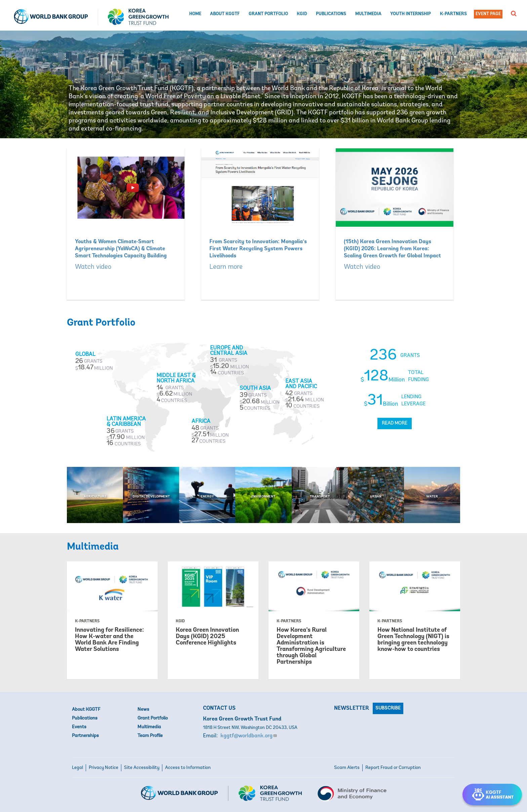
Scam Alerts (347, 768)
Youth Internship (411, 14)
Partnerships (85, 736)
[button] (514, 13)
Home (195, 14)
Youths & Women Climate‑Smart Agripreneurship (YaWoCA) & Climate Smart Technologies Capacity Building (121, 249)
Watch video (93, 267)
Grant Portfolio (268, 14)
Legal (77, 768)
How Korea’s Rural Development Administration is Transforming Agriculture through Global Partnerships (311, 646)
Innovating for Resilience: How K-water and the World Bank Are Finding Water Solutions (109, 640)
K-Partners (453, 14)
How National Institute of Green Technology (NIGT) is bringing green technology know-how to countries (413, 640)
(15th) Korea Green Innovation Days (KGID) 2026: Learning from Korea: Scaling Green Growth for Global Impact (392, 249)
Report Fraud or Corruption (393, 768)
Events (79, 727)
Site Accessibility (142, 768)
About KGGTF (225, 14)
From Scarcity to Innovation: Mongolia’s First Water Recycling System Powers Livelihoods (258, 249)
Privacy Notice (104, 768)
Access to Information (188, 768)
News (143, 710)
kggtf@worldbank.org (249, 736)
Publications (331, 14)
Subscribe (388, 708)
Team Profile (150, 736)
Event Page (488, 14)
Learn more (226, 267)
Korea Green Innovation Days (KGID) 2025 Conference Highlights (207, 637)
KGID (302, 14)
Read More (395, 423)
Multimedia (368, 14)
